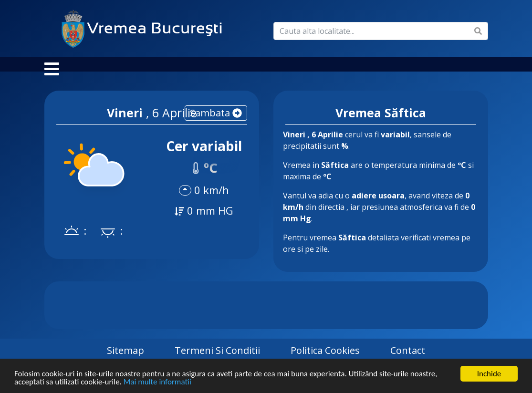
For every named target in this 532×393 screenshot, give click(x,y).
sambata (216, 122)
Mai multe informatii (157, 382)
